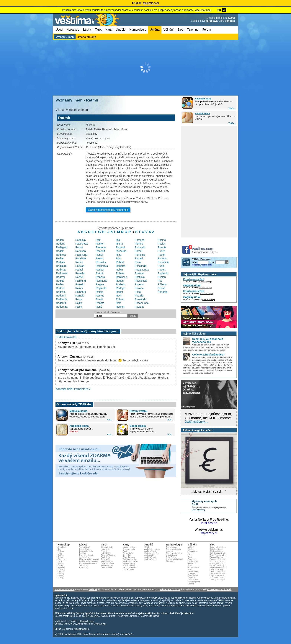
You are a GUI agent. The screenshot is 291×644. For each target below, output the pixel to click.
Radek (60, 251)
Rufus (161, 266)
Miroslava (212, 21)
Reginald (101, 288)
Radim (60, 258)
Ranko (100, 258)
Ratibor (100, 270)
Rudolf (161, 255)
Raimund (81, 281)
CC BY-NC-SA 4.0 (91, 616)
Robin (119, 270)
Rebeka (100, 277)
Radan (60, 240)
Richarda (121, 251)
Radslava (81, 258)
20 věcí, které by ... (217, 570)
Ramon (100, 244)
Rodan (120, 281)
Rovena (139, 284)
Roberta (121, 266)
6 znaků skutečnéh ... (218, 565)
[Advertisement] (145, 68)
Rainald (80, 284)
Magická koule (78, 411)
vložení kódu (207, 265)
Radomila (62, 299)
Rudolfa (162, 258)
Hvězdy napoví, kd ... (218, 553)
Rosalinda (140, 266)
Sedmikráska (138, 426)
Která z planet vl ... (217, 572)
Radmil (60, 288)
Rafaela (80, 273)
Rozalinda (140, 299)
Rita (118, 258)
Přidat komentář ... (68, 337)
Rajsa (79, 307)
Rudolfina (163, 262)
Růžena (162, 284)
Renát (99, 299)
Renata (100, 303)
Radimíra (61, 266)
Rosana (139, 273)
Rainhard (81, 292)
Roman (120, 307)
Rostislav (140, 277)
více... (232, 108)
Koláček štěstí (202, 114)
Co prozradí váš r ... (218, 576)
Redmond (102, 281)
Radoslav (81, 240)
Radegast (62, 247)
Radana (61, 244)
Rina (119, 255)
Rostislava (141, 281)
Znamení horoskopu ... (219, 557)
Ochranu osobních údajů (219, 589)
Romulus (140, 255)
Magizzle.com (151, 3)
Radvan (80, 266)
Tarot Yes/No (209, 523)
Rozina (162, 240)
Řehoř (161, 288)
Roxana (139, 288)
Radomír (61, 303)
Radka (60, 281)
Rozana (139, 307)
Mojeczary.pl (209, 533)
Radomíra (62, 307)
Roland (120, 299)
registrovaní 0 (82, 629)
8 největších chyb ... (218, 563)
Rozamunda (142, 303)
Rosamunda (142, 270)
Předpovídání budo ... (218, 559)
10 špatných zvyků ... (218, 574)
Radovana (81, 255)
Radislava (62, 273)
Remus (100, 296)
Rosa (138, 262)
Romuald (140, 247)
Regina (100, 284)
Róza (138, 292)
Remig (100, 292)
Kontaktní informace (64, 589)
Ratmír (100, 273)
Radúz (79, 262)
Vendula (230, 21)
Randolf (100, 251)
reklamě (93, 589)
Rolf (118, 303)
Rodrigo (121, 288)
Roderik (120, 284)
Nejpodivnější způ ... (218, 567)
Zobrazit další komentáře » (73, 389)
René (99, 307)
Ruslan (162, 277)
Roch (119, 296)
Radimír (61, 262)
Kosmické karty (203, 99)
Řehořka (162, 292)
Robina (120, 273)
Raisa (79, 299)
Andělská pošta (79, 426)
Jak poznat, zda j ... (218, 561)
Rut (160, 281)
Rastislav (101, 262)
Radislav (61, 270)
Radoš (79, 247)
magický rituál (192, 285)
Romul (138, 251)
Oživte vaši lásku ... (218, 551)
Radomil (61, 296)
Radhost (61, 255)
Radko (60, 284)
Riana (119, 244)
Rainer (79, 288)
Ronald (139, 258)
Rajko (79, 303)
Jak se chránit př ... (217, 578)
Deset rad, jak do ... (218, 547)
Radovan (81, 251)
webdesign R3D (73, 634)
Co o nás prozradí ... (218, 555)
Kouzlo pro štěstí (194, 279)
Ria (118, 240)
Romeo (139, 244)
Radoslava (81, 244)
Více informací (203, 10)
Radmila (61, 292)
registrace (196, 265)
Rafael (79, 270)
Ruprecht (163, 273)
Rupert (161, 270)
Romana (139, 240)
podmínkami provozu (169, 589)
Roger (120, 292)
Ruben (161, 251)
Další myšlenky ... (196, 422)
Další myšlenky (198, 510)
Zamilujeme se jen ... (218, 580)
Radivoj (60, 277)
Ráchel (79, 277)
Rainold (80, 296)
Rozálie (139, 296)
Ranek (100, 255)
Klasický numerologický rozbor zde (108, 210)
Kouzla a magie (206, 282)
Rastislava (102, 266)
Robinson (121, 277)
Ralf (98, 240)
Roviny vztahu (139, 411)
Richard (120, 247)
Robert (120, 262)
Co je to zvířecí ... (217, 549)
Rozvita (162, 247)
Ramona (101, 247)
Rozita (161, 244)
